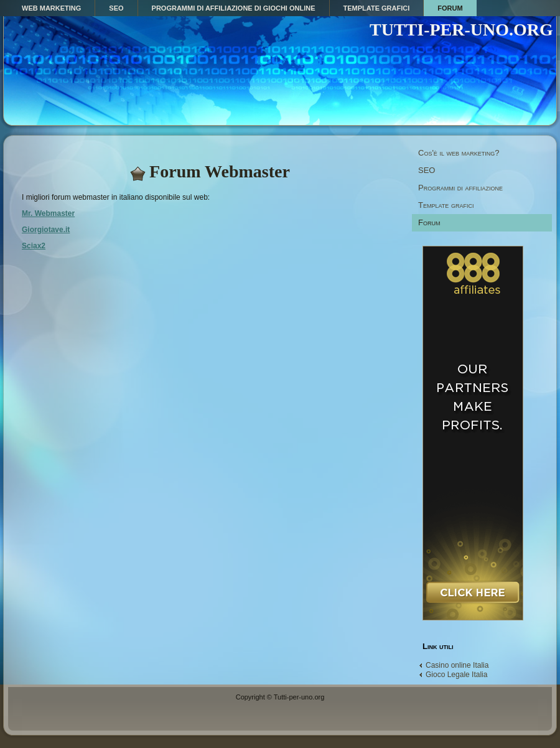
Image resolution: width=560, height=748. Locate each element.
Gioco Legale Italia (456, 675)
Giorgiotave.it (46, 230)
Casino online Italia (457, 665)
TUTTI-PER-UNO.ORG (461, 30)
